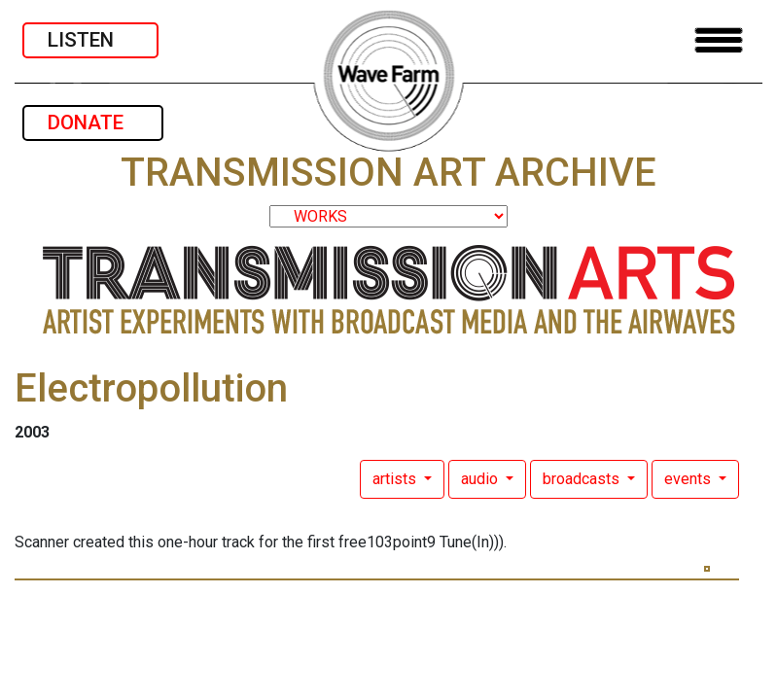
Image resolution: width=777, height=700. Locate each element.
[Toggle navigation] (719, 40)
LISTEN (90, 40)
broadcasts (583, 479)
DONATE (93, 122)
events (689, 479)
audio (481, 479)
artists (396, 479)
